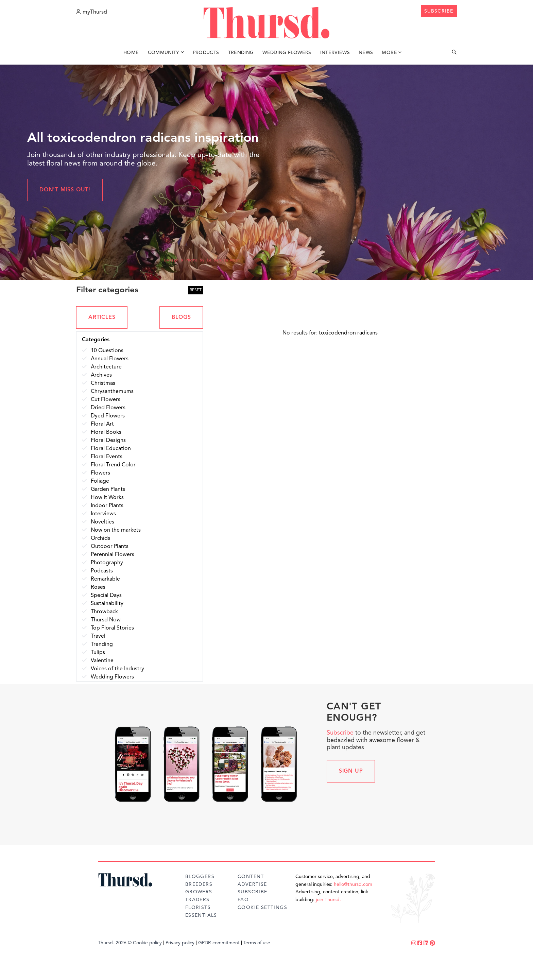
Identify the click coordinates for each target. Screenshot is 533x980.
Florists (198, 908)
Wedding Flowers (287, 54)
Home (131, 54)
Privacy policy (180, 943)
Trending (241, 54)
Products (206, 54)
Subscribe (340, 733)
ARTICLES (102, 317)
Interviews (335, 54)
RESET (196, 290)
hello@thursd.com (353, 884)
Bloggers (200, 877)
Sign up (351, 771)
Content (251, 877)
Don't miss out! (65, 190)
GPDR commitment (219, 943)
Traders (197, 900)
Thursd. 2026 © (115, 943)
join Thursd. (328, 900)
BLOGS (181, 317)
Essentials (201, 915)
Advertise (252, 884)
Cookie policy (147, 943)
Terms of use (257, 943)
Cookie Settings (262, 908)
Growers (199, 892)
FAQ (243, 900)
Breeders (199, 884)
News (366, 54)
